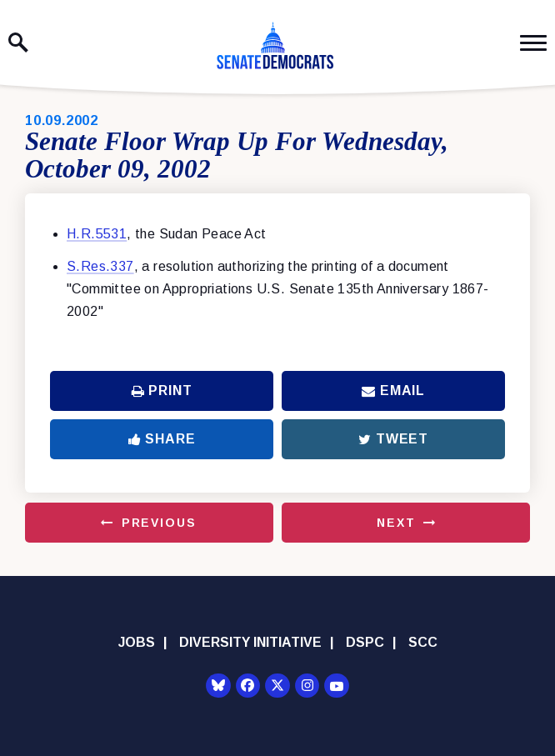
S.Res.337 (100, 266)
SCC (423, 642)
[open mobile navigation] (533, 43)
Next (396, 523)
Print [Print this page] (162, 391)
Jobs (137, 642)
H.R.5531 (97, 234)
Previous (159, 523)
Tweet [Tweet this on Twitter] (393, 439)
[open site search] (18, 43)
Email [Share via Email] (393, 391)
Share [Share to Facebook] (162, 439)
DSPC (365, 642)
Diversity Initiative (250, 642)
